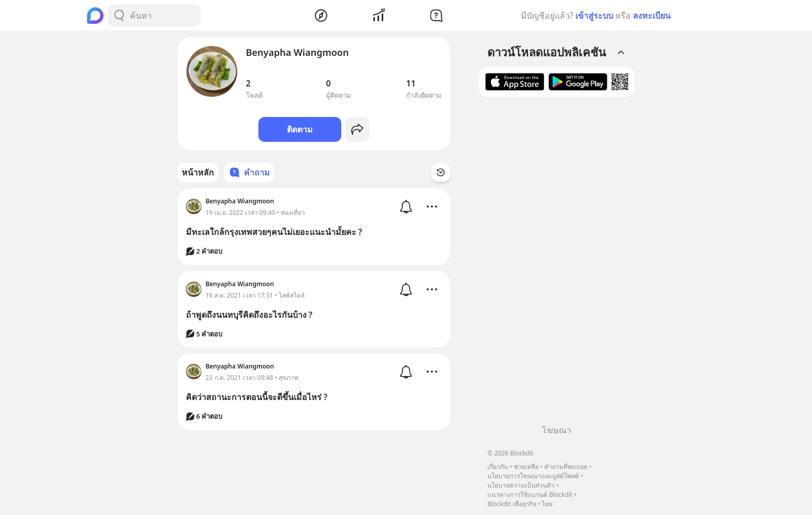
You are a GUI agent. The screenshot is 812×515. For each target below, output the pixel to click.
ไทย (547, 504)
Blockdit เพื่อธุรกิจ (512, 504)
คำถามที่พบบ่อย (566, 467)
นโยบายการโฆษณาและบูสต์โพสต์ (533, 476)
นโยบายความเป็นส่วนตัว (521, 485)
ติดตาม (300, 129)
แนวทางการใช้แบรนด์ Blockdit (530, 495)
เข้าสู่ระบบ (594, 16)
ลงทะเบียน (652, 16)
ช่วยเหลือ (526, 467)
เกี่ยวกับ (498, 467)
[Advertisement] (557, 264)
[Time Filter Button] (441, 172)
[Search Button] (119, 16)
